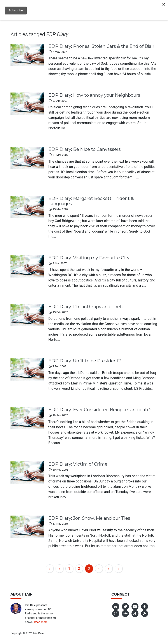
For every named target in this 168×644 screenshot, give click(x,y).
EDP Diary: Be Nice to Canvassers (85, 149)
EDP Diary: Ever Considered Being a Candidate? (100, 410)
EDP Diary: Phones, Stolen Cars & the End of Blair (101, 46)
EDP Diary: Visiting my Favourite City (89, 258)
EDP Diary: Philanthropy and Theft (86, 307)
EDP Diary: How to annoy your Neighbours (94, 95)
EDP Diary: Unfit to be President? (85, 361)
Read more (41, 622)
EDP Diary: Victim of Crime (78, 464)
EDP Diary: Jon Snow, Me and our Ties (89, 518)
